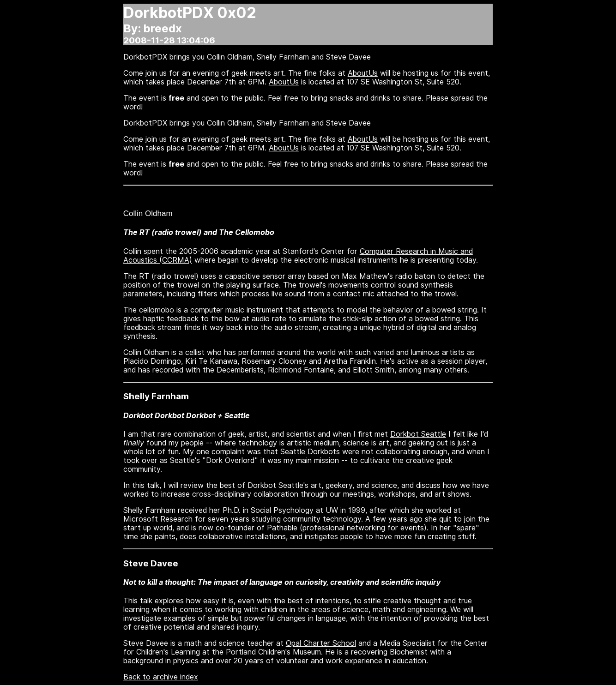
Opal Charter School (321, 643)
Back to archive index (161, 677)
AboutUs (363, 73)
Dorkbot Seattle (418, 434)
